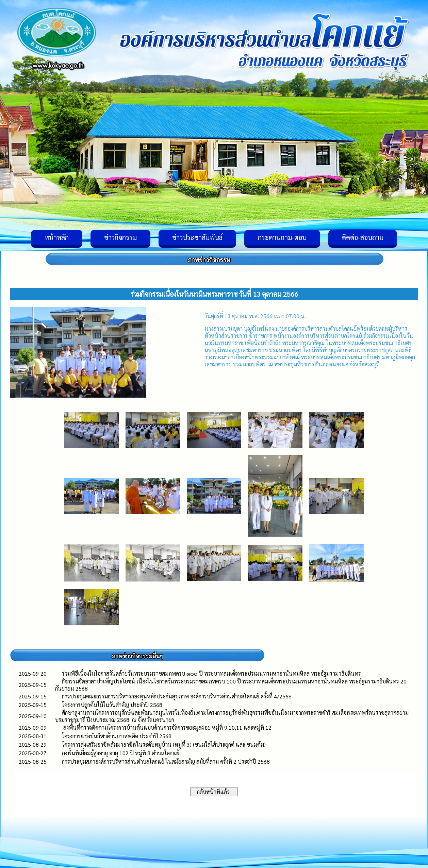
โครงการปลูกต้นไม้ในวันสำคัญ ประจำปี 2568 (112, 705)
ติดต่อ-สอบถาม (363, 237)
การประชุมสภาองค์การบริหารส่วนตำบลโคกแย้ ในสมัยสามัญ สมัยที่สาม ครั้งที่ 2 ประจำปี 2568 (166, 761)
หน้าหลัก (57, 237)
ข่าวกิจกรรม (120, 237)
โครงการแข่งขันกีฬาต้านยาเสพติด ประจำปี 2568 (118, 736)
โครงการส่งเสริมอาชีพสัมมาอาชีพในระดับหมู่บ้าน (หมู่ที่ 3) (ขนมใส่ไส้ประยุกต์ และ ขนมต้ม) (164, 744)
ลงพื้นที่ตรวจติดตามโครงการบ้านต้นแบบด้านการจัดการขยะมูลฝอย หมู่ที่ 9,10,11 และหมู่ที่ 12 (167, 727)
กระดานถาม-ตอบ (282, 237)
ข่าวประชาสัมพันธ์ (197, 237)
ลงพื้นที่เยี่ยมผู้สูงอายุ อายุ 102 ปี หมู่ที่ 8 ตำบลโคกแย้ (121, 753)
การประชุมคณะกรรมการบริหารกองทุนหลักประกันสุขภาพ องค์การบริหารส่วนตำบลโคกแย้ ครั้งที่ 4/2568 (177, 696)
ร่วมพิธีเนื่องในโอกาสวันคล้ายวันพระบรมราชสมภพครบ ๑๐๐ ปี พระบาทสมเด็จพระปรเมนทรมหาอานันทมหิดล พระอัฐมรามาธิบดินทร (211, 673)
